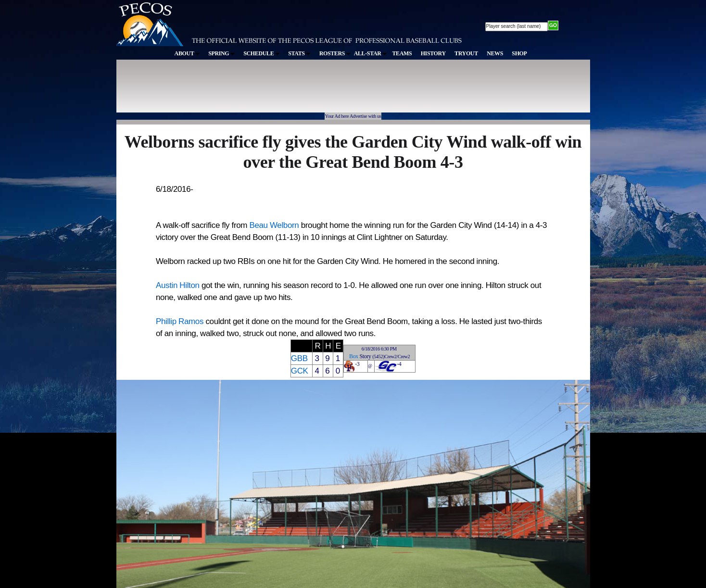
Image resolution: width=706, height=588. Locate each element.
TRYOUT (466, 53)
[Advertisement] (293, 91)
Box (354, 356)
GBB (299, 358)
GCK (300, 371)
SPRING (221, 53)
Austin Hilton (178, 285)
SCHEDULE (261, 53)
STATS (299, 53)
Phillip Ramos (180, 321)
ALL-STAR (370, 53)
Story (366, 356)
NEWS (495, 53)
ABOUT (187, 53)
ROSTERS (335, 53)
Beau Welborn (274, 225)
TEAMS (402, 53)
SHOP (519, 53)
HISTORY (433, 53)
